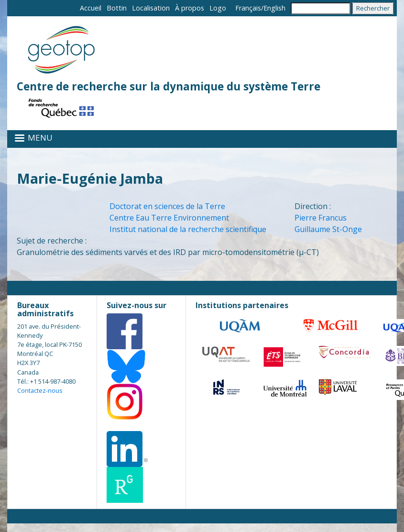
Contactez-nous (40, 390)
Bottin (117, 8)
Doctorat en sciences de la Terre (167, 206)
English (274, 8)
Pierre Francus (321, 218)
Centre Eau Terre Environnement (169, 218)
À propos (190, 8)
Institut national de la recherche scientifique (188, 229)
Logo (218, 8)
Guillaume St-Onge (328, 229)
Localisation (151, 8)
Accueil (91, 8)
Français (248, 8)
